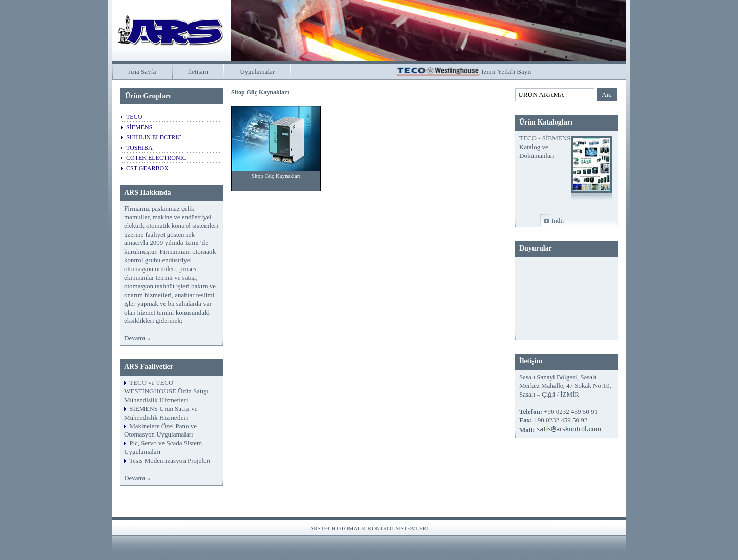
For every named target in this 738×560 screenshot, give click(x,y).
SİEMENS (139, 127)
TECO (134, 117)
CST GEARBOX (147, 168)
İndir (558, 221)
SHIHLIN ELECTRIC (154, 137)
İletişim (198, 71)
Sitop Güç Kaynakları (276, 176)
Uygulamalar (257, 71)
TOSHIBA (139, 148)
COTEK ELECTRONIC (156, 158)
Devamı (135, 338)
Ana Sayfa (142, 71)
